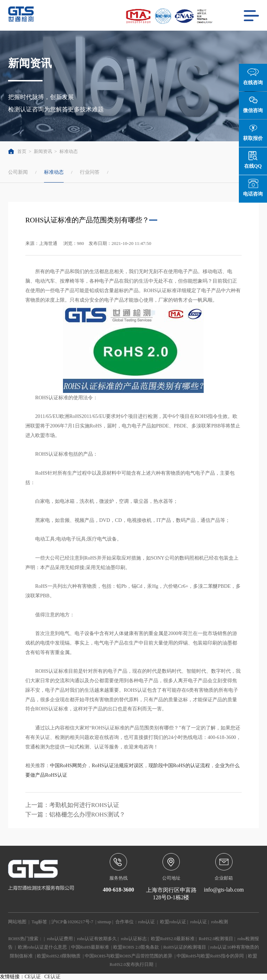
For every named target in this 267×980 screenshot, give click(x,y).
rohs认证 (147, 922)
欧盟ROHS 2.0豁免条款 (136, 947)
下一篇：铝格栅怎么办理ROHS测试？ (75, 815)
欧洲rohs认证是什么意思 (42, 947)
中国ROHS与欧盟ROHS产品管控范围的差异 (129, 956)
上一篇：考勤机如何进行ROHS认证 (72, 805)
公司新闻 (18, 172)
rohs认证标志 (134, 939)
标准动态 (69, 151)
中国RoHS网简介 (68, 765)
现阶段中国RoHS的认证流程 (179, 765)
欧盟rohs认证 (173, 922)
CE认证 (33, 977)
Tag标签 (40, 922)
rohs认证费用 (60, 939)
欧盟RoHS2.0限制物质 (59, 956)
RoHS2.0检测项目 (216, 939)
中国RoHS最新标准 (90, 947)
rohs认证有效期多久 (97, 939)
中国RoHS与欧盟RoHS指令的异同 (210, 956)
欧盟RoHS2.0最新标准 (173, 939)
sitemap (104, 922)
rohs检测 (220, 922)
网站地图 (17, 922)
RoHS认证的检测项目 (185, 947)
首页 (17, 151)
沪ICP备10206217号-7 (72, 922)
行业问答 (90, 172)
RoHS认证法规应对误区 (118, 765)
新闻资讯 (43, 151)
